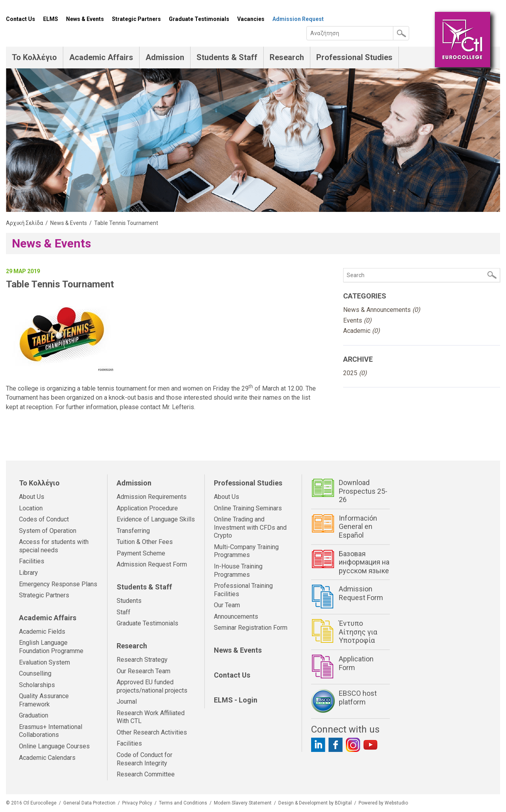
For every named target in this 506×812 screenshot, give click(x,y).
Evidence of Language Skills (156, 519)
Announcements (236, 617)
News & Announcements (382, 310)
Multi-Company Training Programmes (246, 551)
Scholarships (37, 685)
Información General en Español (358, 527)
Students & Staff (227, 57)
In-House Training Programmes (238, 570)
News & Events (85, 19)
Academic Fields (42, 632)
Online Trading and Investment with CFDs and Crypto (250, 527)
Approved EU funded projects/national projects (152, 686)
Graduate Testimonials (199, 19)
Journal (127, 702)
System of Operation (48, 531)
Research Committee (146, 774)
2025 (355, 373)
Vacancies (251, 19)
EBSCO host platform (358, 698)
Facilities (32, 561)
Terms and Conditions (183, 803)
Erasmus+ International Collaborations (51, 731)
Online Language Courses (54, 746)
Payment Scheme (141, 553)
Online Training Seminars (248, 508)
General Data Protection (89, 803)
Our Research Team (143, 671)
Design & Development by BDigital (315, 803)
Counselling (35, 673)
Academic (362, 331)
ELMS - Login (236, 700)
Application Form (356, 663)
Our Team (227, 605)
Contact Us (21, 19)
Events (357, 320)
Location (31, 508)
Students (129, 601)
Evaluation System (44, 662)
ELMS (51, 19)
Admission (165, 57)
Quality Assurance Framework (44, 700)
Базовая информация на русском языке (364, 562)
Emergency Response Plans (58, 584)
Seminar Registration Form (251, 628)
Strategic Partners (136, 19)
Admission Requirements (152, 497)
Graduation (34, 715)
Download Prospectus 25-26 (363, 491)
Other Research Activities (152, 732)
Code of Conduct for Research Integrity (144, 759)
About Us (32, 497)
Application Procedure (147, 508)
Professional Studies (354, 57)
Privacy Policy (137, 803)
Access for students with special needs (54, 546)
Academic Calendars (47, 758)
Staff (124, 612)
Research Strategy (142, 660)
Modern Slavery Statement (243, 803)
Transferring (133, 531)
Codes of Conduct (44, 519)
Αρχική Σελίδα (25, 223)
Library (28, 573)
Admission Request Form (152, 564)
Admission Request (298, 19)
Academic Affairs (101, 57)
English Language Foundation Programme (51, 647)
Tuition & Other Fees (145, 542)
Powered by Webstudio (383, 803)
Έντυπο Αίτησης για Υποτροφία (358, 632)
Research (287, 57)
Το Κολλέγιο (34, 57)
